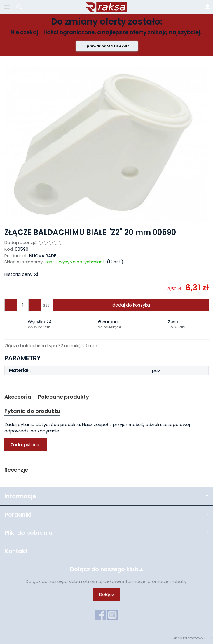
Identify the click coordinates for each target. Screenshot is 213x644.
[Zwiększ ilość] (11, 305)
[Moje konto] (207, 7)
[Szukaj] (19, 7)
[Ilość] (23, 305)
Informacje (107, 496)
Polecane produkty (63, 397)
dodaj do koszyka (131, 305)
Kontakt (16, 551)
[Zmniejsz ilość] (35, 305)
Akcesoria (18, 397)
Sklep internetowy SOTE (193, 638)
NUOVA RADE (43, 256)
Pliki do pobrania (107, 533)
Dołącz (107, 594)
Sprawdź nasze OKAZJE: (107, 46)
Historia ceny (21, 274)
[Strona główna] (107, 7)
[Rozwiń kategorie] (7, 7)
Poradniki (107, 515)
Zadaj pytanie (26, 445)
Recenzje (16, 470)
